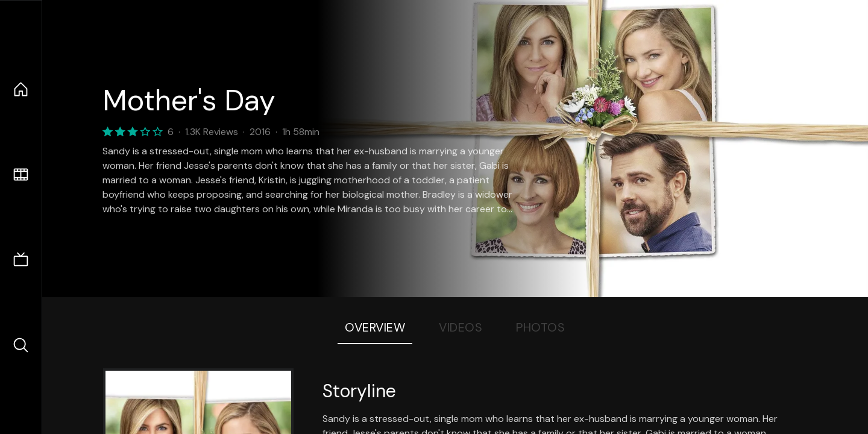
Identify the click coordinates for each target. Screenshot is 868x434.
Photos (540, 327)
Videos (461, 327)
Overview (375, 327)
